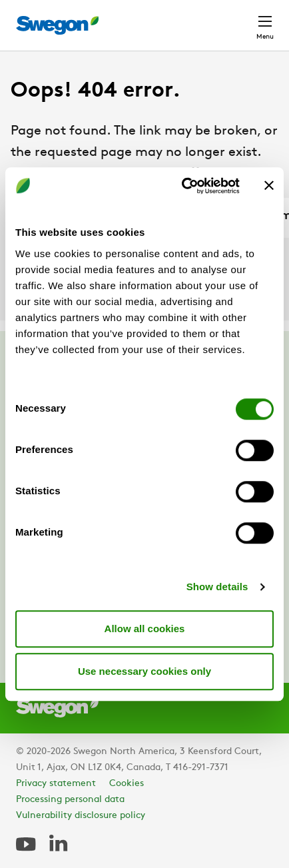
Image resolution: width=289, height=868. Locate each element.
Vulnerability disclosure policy (81, 816)
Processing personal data (70, 800)
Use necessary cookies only (144, 671)
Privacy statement (56, 784)
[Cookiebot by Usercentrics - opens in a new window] (182, 186)
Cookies (127, 784)
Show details (217, 587)
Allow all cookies (145, 629)
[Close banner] (269, 186)
